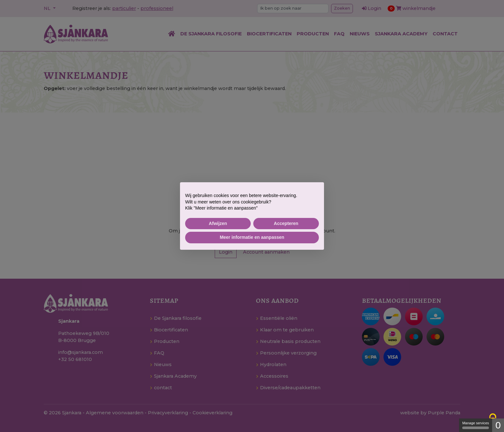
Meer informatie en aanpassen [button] (252, 237)
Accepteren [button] (286, 223)
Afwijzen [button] (218, 223)
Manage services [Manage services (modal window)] (476, 425)
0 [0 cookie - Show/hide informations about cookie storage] (498, 425)
